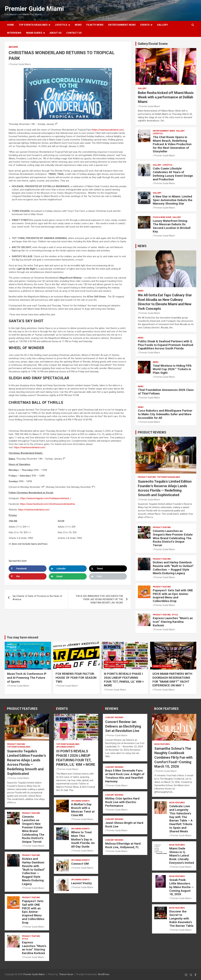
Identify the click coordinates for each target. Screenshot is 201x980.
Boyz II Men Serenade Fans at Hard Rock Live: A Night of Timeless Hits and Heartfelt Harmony (125, 776)
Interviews (14, 33)
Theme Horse (66, 974)
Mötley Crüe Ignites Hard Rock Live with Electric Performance (122, 802)
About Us (56, 33)
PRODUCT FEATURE (147, 477)
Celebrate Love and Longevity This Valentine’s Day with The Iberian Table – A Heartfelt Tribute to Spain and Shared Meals (181, 819)
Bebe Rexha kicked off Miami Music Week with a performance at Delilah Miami (166, 97)
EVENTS (145, 25)
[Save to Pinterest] (28, 576)
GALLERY (162, 25)
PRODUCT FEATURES (22, 709)
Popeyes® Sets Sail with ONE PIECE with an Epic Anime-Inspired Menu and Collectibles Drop (173, 596)
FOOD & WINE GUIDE (162, 217)
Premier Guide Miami (34, 9)
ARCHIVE (13, 47)
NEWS (78, 25)
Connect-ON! (80, 864)
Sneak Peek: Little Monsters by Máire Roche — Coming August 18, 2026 (182, 887)
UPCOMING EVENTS (114, 666)
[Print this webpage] (108, 576)
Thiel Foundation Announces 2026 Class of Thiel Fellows (166, 392)
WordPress (104, 974)
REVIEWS (112, 709)
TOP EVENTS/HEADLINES (33, 25)
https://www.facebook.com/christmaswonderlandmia (47, 504)
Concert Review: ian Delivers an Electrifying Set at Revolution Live (123, 726)
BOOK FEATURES (166, 709)
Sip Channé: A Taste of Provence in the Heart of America (37, 598)
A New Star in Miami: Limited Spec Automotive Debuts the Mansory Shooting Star (173, 200)
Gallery (142, 88)
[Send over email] (68, 576)
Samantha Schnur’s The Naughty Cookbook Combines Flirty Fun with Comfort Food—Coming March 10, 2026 (173, 757)
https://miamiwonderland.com (108, 130)
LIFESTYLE (61, 25)
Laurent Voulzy (81, 883)
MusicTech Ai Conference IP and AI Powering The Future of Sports (27, 678)
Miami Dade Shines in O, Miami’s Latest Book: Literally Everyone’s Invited (182, 856)
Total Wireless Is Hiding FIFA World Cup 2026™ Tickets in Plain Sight (172, 369)
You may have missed (23, 637)
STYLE (175, 615)
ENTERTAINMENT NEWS (122, 25)
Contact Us (74, 33)
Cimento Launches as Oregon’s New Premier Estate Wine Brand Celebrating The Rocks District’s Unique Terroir (173, 538)
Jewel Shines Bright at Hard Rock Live (124, 825)
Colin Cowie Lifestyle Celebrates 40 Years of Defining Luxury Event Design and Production (173, 174)
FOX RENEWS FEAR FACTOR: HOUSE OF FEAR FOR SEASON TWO (76, 678)
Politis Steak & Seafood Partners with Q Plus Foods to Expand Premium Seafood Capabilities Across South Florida (166, 345)
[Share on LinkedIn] (68, 569)
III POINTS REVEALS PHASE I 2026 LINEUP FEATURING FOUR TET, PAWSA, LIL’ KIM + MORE (124, 680)
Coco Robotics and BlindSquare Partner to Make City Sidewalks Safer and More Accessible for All (165, 414)
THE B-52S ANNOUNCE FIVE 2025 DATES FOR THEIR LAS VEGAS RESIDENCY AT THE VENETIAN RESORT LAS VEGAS (99, 599)
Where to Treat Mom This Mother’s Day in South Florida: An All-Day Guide (83, 839)
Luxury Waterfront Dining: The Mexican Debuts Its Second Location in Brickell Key (172, 226)
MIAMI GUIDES (34, 33)
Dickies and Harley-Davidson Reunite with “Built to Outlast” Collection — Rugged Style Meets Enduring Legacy (173, 568)
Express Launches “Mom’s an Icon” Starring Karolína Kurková (173, 622)
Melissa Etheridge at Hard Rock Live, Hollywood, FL (123, 845)
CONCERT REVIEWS (114, 717)
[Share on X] (108, 569)
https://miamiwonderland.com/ (30, 447)
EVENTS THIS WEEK (17, 666)
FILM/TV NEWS (95, 25)
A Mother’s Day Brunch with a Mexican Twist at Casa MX (83, 810)
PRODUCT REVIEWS (152, 432)
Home (11, 25)
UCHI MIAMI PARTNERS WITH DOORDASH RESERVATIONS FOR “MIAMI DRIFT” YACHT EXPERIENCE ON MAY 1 (172, 680)
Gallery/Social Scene (153, 44)
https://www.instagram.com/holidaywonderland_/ (46, 498)
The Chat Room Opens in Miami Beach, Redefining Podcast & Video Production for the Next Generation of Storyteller (172, 144)
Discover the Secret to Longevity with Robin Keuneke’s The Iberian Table (181, 919)
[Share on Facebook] (28, 569)
